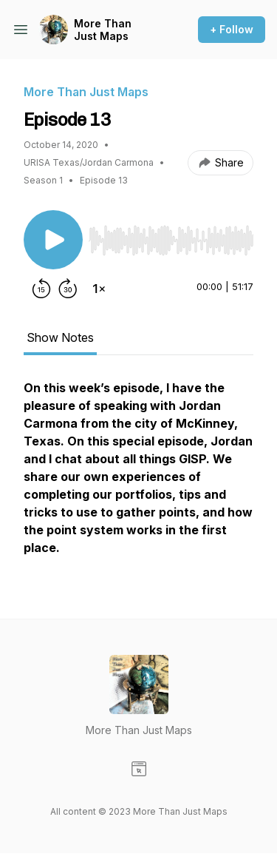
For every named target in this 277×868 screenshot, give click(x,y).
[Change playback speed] (99, 289)
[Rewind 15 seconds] (41, 289)
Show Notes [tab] (60, 337)
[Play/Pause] (53, 240)
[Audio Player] (171, 236)
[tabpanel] (138, 475)
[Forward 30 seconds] (68, 289)
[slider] (171, 240)
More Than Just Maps (103, 30)
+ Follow (232, 29)
